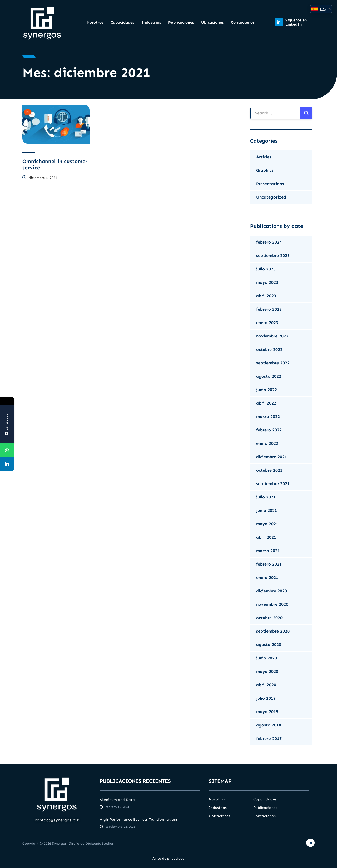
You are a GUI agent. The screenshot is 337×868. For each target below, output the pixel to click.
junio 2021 (267, 510)
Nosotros (95, 22)
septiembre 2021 (273, 484)
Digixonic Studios (99, 843)
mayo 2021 (267, 524)
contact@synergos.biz (57, 820)
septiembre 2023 (273, 256)
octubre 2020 (269, 618)
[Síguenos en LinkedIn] (279, 22)
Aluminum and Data (117, 800)
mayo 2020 (267, 671)
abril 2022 (266, 403)
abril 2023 (266, 296)
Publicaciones (181, 22)
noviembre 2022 (272, 336)
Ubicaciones (212, 22)
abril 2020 (266, 685)
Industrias (151, 22)
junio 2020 (267, 658)
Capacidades (122, 22)
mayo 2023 (267, 282)
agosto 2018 (269, 725)
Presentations (270, 184)
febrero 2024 (269, 242)
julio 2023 (266, 269)
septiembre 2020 (273, 631)
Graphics (265, 170)
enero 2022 (267, 443)
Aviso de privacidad (168, 858)
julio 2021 (266, 497)
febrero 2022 (269, 430)
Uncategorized (271, 197)
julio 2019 (266, 698)
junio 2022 (267, 390)
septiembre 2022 (273, 363)
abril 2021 (266, 537)
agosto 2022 (269, 376)
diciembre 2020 (272, 591)
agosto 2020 (269, 645)
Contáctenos (243, 22)
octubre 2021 (269, 470)
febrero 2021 (269, 564)
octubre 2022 (269, 349)
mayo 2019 (267, 712)
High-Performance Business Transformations (139, 819)
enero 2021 (267, 577)
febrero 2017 (269, 738)
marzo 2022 (268, 417)
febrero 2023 (269, 309)
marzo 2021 (268, 551)
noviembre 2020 (272, 604)
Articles (264, 157)
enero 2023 (267, 323)
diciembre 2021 (272, 457)
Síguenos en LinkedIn (296, 22)
